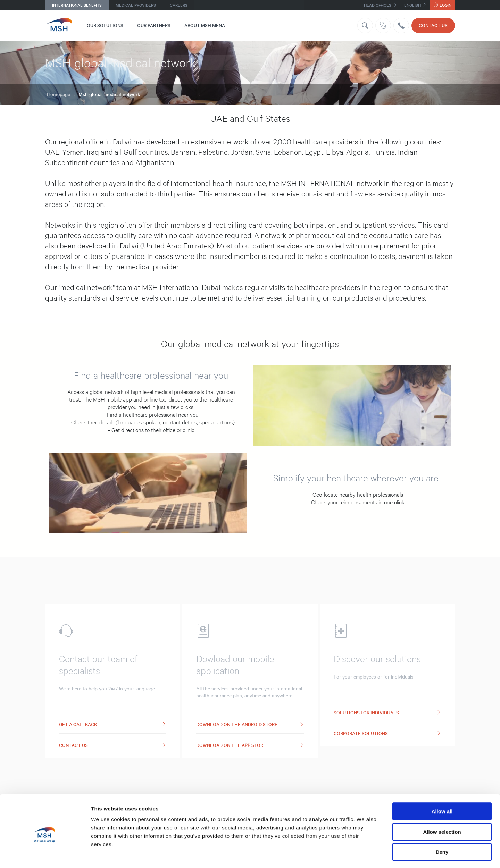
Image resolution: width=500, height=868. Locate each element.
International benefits (77, 5)
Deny (442, 824)
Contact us (433, 25)
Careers (179, 5)
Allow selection (442, 804)
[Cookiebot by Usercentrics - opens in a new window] (45, 854)
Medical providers (136, 5)
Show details (364, 854)
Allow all (442, 783)
